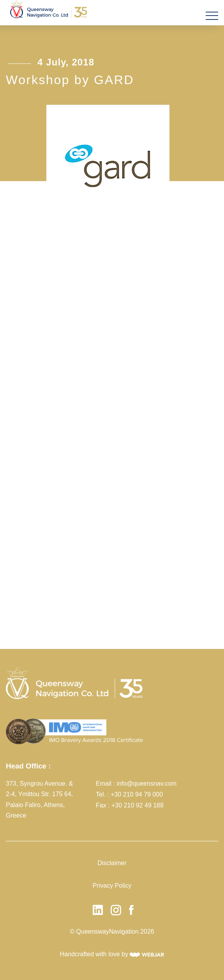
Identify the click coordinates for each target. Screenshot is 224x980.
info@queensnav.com (146, 783)
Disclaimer (112, 863)
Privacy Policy (112, 886)
